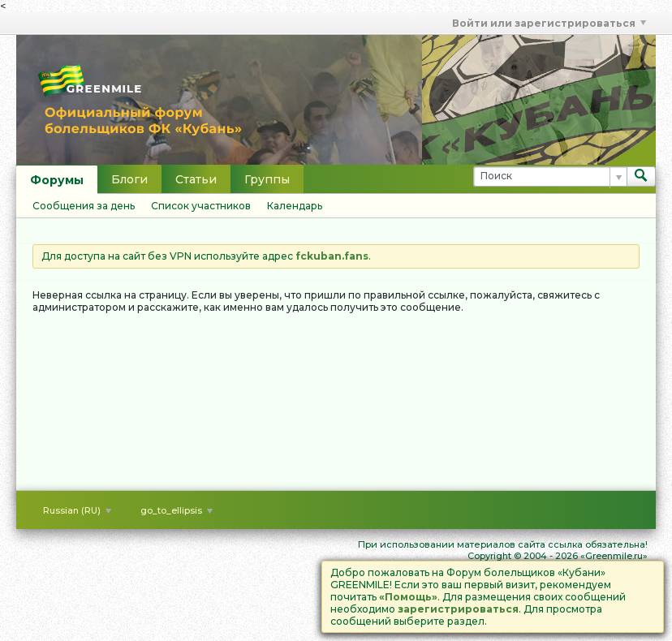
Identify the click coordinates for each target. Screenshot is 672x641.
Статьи (196, 179)
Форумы (57, 180)
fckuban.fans (332, 256)
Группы (267, 179)
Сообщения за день (84, 206)
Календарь (295, 206)
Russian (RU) (77, 510)
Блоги (129, 179)
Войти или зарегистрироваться (549, 23)
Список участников (201, 206)
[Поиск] (550, 176)
